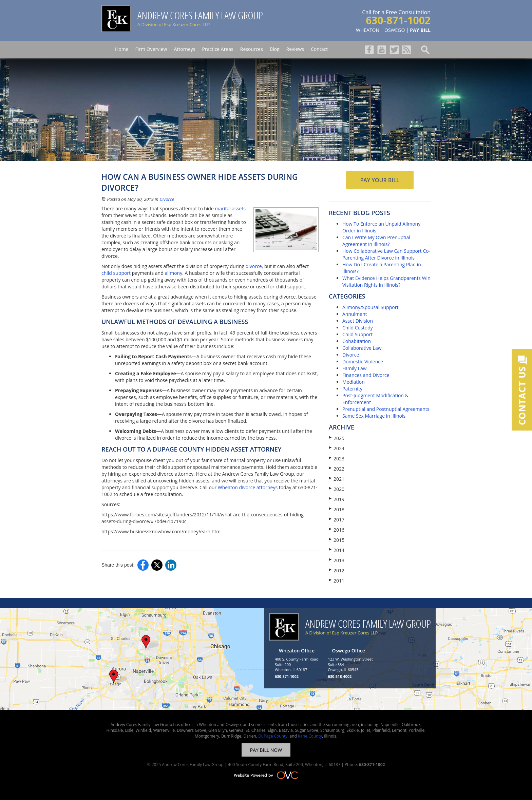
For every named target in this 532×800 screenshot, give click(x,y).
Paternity (352, 389)
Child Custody (358, 328)
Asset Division (358, 321)
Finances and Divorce (366, 375)
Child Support (357, 334)
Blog (275, 49)
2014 (337, 550)
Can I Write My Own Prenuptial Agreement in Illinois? (376, 241)
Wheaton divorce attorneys (248, 487)
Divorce (167, 199)
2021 (337, 479)
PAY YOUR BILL (379, 180)
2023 (337, 459)
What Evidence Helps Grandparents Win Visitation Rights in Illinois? (386, 281)
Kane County (310, 736)
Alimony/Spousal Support (370, 307)
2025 (337, 438)
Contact (319, 49)
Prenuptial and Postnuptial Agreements (386, 409)
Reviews (295, 49)
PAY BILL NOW (266, 750)
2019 (337, 499)
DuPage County (273, 736)
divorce (254, 266)
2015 (337, 540)
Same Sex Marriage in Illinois (374, 416)
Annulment (355, 314)
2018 (337, 509)
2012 (337, 570)
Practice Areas (217, 49)
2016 (337, 530)
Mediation (354, 382)
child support (116, 273)
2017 (337, 520)
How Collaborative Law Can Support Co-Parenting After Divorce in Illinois (386, 254)
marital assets (230, 208)
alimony (173, 273)
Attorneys (184, 49)
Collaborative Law (362, 348)
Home (122, 49)
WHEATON (368, 30)
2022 (337, 469)
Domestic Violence (363, 361)
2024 (337, 448)
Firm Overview (151, 49)
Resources (252, 49)
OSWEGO (395, 30)
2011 (337, 581)
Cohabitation (357, 341)
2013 (337, 560)
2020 (337, 489)
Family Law (355, 368)
